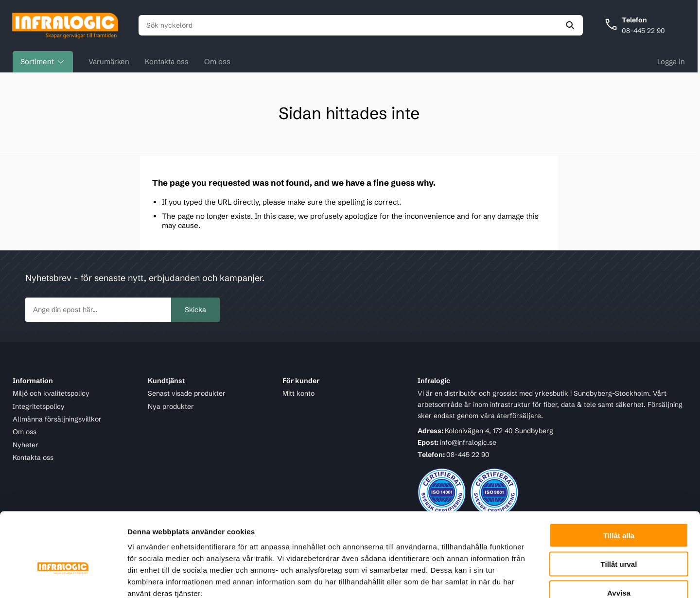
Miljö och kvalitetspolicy (51, 394)
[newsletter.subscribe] (98, 310)
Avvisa (619, 536)
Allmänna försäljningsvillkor (57, 419)
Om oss (217, 62)
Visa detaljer (528, 579)
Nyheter (26, 445)
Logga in (671, 62)
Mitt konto (298, 394)
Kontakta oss (167, 62)
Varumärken (109, 62)
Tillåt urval (619, 507)
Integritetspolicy (39, 406)
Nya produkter (171, 406)
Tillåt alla (619, 479)
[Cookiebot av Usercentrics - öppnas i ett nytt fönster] (63, 579)
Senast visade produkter (187, 394)
